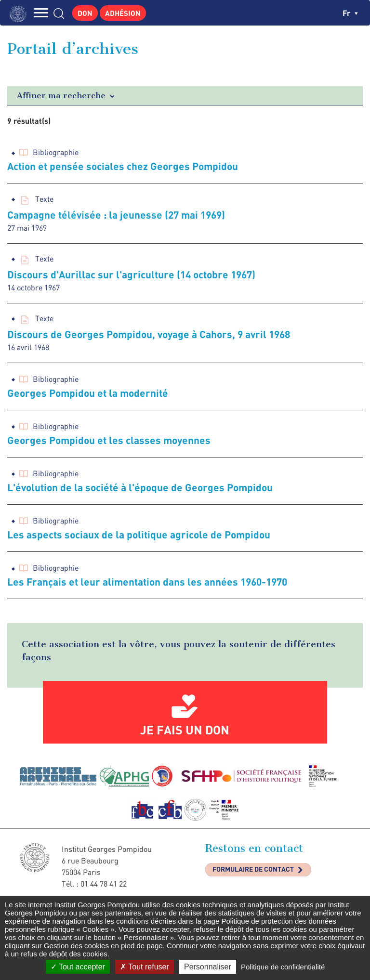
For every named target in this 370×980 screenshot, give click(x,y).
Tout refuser (145, 967)
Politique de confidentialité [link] (283, 967)
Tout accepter (78, 967)
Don (85, 13)
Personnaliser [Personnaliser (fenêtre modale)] (208, 967)
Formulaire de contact (253, 869)
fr (350, 13)
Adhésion (123, 13)
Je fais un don (185, 730)
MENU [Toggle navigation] (41, 13)
